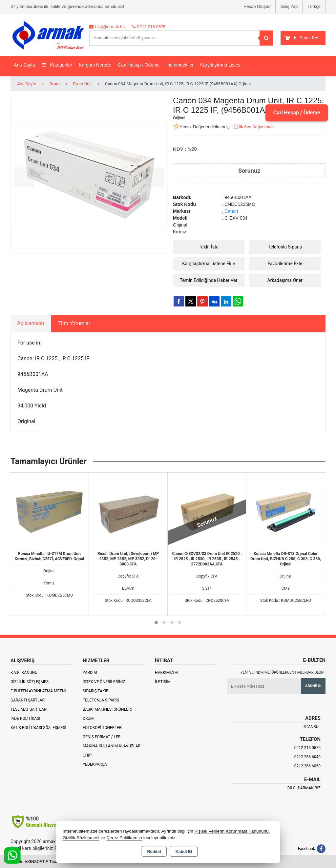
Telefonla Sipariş (285, 247)
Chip (87, 755)
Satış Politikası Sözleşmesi (38, 728)
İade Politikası (25, 719)
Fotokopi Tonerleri (103, 728)
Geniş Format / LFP (102, 737)
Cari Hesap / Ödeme (296, 113)
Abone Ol (314, 686)
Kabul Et (184, 852)
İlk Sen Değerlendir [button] (253, 127)
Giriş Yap (289, 6)
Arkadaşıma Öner (285, 280)
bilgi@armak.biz (304, 788)
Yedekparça (95, 764)
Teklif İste (209, 247)
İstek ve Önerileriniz (104, 682)
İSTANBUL (312, 727)
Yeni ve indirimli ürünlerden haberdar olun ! (283, 672)
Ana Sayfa (24, 65)
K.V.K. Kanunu (24, 673)
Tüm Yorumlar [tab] (74, 323)
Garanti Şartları (28, 700)
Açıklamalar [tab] (31, 323)
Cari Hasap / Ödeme (139, 65)
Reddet (154, 852)
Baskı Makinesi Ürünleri (107, 709)
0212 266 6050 (307, 766)
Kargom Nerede (95, 65)
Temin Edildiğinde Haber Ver (209, 280)
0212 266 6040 (307, 757)
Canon (231, 211)
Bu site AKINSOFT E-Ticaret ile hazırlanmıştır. (53, 862)
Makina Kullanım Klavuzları (112, 746)
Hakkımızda (167, 673)
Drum (88, 719)
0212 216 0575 (307, 748)
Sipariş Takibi (96, 691)
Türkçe (314, 6)
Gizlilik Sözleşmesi (30, 682)
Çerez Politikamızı (124, 838)
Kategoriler (57, 65)
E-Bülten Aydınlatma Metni (38, 691)
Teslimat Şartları (29, 709)
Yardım (90, 673)
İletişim (163, 682)
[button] (156, 622)
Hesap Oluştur (257, 6)
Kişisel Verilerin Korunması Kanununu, (232, 831)
